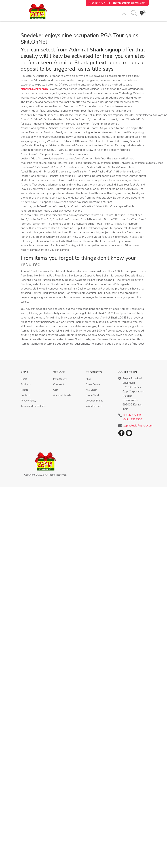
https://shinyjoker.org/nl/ (35, 89)
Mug (88, 379)
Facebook (121, 433)
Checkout (59, 384)
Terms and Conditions (33, 406)
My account (60, 379)
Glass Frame (93, 384)
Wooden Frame (95, 401)
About (24, 390)
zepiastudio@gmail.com (129, 3)
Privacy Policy (28, 401)
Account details (62, 395)
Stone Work (93, 395)
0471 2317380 (133, 419)
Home (24, 379)
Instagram (129, 433)
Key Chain (91, 390)
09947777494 (100, 3)
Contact (25, 395)
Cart (56, 390)
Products (26, 384)
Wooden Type (94, 406)
